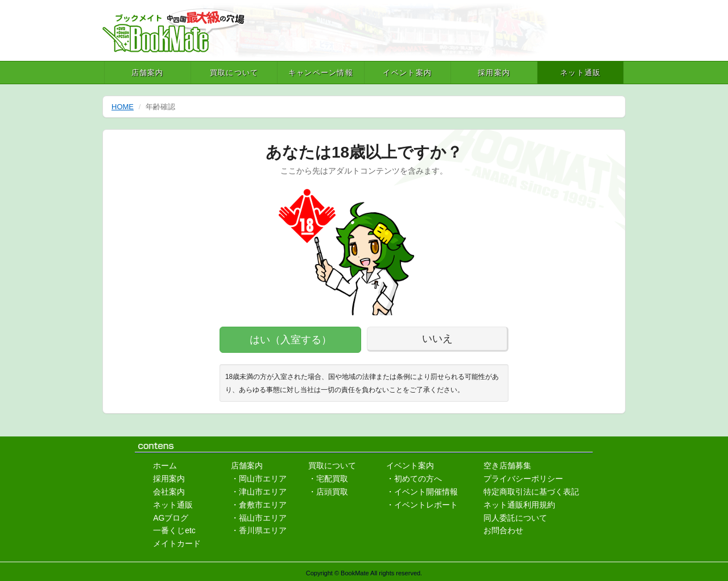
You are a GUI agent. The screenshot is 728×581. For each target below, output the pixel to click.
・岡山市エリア (259, 479)
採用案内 (494, 73)
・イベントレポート (422, 505)
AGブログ (171, 518)
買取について (234, 73)
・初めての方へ (414, 479)
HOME (123, 107)
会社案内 (169, 492)
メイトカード (177, 543)
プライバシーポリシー (523, 479)
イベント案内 (407, 73)
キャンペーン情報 (321, 73)
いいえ (437, 339)
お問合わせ (503, 530)
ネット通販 (581, 73)
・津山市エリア (259, 492)
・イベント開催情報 (422, 492)
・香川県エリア (259, 530)
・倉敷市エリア (259, 505)
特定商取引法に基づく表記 (531, 492)
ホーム (165, 465)
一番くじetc (174, 530)
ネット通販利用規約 (519, 505)
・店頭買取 (328, 492)
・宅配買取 (328, 479)
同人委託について (515, 518)
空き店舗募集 (507, 465)
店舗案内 (148, 73)
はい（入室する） (291, 340)
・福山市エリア (259, 518)
